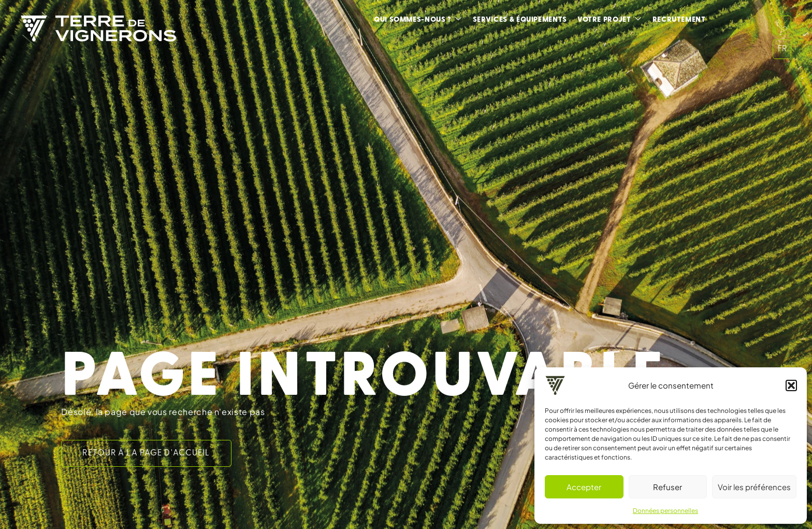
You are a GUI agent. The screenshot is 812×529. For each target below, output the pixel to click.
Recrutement (679, 20)
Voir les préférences (754, 487)
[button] (791, 385)
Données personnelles (665, 511)
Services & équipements (520, 20)
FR (782, 49)
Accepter (584, 487)
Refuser (668, 487)
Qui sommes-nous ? (413, 20)
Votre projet (604, 20)
